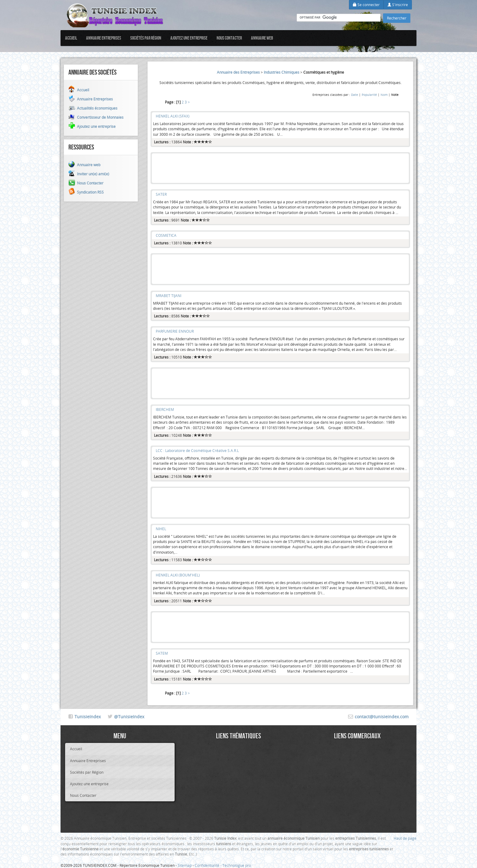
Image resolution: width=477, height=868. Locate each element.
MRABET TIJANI (169, 296)
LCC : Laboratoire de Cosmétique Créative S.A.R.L (197, 450)
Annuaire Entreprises (104, 38)
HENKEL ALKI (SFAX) (173, 116)
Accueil (71, 38)
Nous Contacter (229, 38)
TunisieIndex (88, 717)
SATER (161, 194)
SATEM (162, 653)
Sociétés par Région (146, 38)
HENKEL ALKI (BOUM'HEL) (178, 575)
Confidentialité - (209, 865)
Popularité (369, 95)
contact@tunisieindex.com (382, 717)
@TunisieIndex (129, 717)
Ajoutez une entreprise (189, 38)
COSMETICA (166, 235)
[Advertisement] (280, 168)
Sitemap (185, 865)
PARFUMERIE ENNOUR (175, 331)
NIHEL (161, 529)
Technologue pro (237, 865)
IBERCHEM (165, 409)
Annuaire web (262, 38)
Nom (384, 95)
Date (355, 95)
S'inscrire (398, 5)
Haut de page (405, 838)
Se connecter (366, 5)
